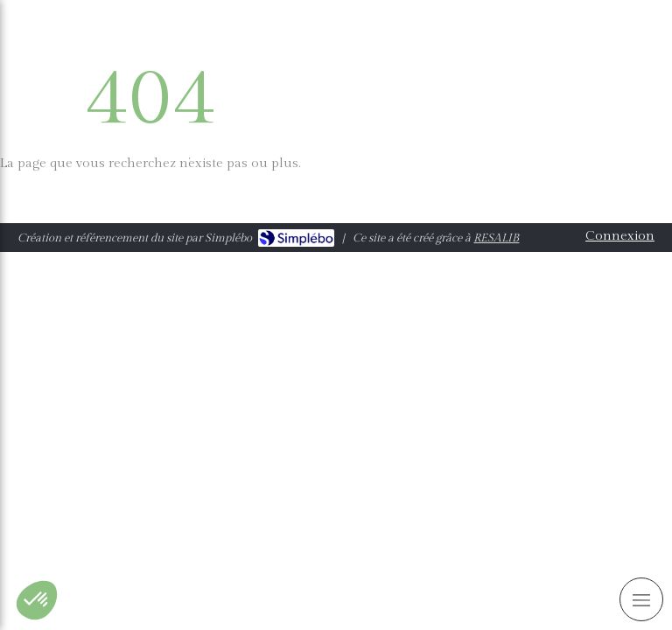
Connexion (620, 236)
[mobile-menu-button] (641, 599)
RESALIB (496, 238)
